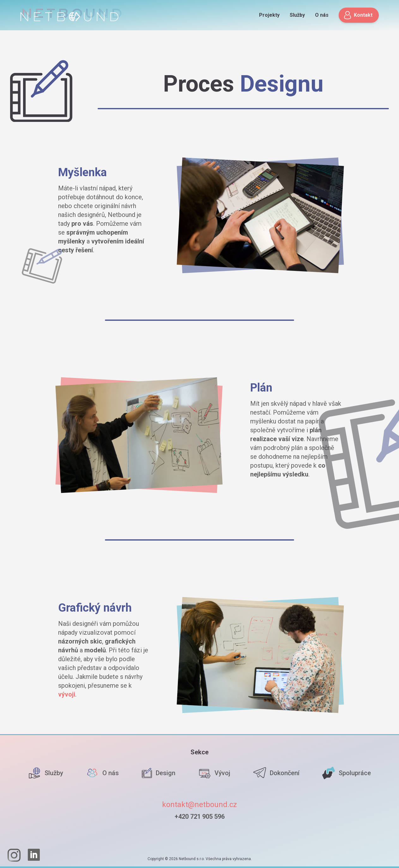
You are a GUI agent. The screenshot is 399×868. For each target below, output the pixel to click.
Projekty (269, 15)
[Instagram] (14, 855)
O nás (322, 15)
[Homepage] (71, 15)
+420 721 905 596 (200, 817)
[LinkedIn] (34, 855)
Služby (297, 15)
